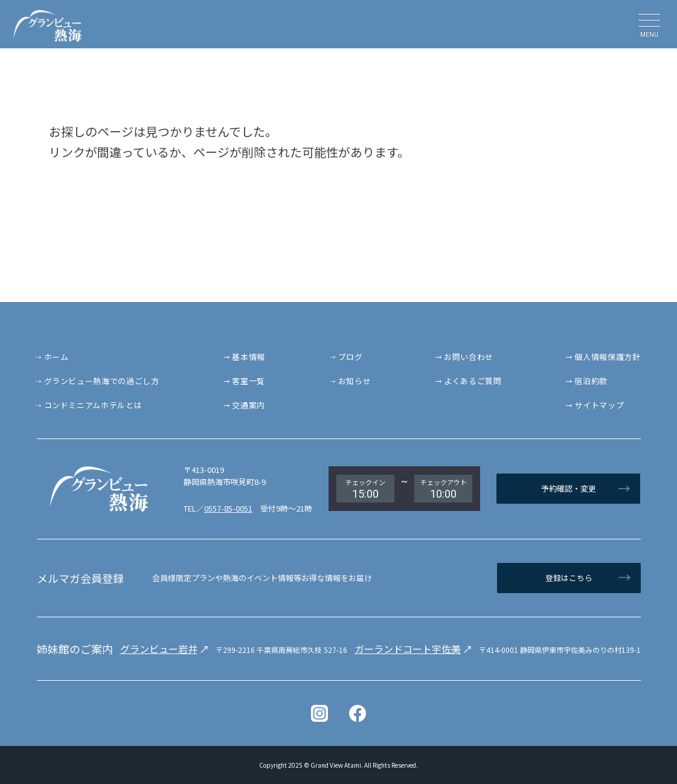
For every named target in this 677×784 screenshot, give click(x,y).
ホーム (56, 357)
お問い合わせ (469, 357)
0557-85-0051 (228, 508)
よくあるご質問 (473, 381)
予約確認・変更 (569, 488)
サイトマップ (599, 405)
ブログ (351, 357)
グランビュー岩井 (159, 649)
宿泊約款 (591, 381)
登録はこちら (569, 578)
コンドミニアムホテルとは (93, 405)
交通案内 (249, 405)
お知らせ (355, 381)
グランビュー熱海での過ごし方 (102, 381)
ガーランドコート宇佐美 (408, 649)
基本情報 (249, 357)
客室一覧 (249, 381)
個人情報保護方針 (607, 357)
